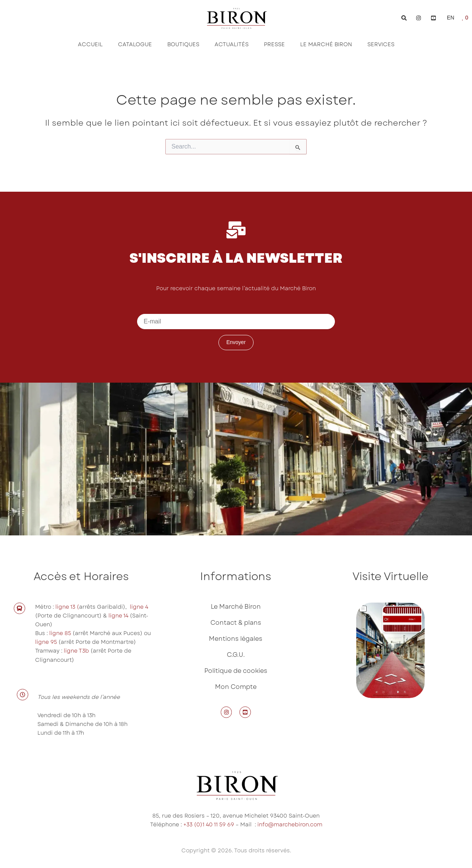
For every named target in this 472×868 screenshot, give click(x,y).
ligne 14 (119, 616)
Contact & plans (236, 623)
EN (450, 18)
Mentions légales (236, 639)
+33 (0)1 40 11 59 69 (209, 824)
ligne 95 (47, 642)
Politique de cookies (236, 671)
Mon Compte (236, 687)
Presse (274, 44)
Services (381, 44)
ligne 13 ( (67, 607)
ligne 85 (60, 633)
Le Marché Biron (326, 44)
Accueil (90, 44)
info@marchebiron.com (290, 824)
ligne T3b (76, 651)
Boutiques (183, 44)
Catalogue (135, 44)
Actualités (232, 44)
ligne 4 (139, 607)
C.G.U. (236, 655)
